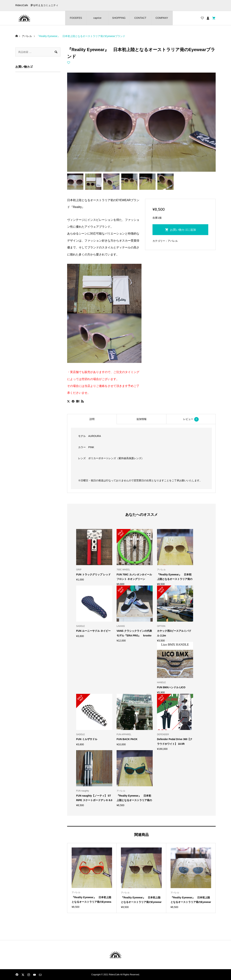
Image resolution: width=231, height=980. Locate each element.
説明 (92, 419)
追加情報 (141, 419)
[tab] (92, 419)
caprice (97, 18)
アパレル (173, 241)
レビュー (191, 419)
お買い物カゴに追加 (183, 230)
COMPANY (162, 18)
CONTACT (140, 18)
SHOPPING (119, 18)
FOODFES (76, 18)
